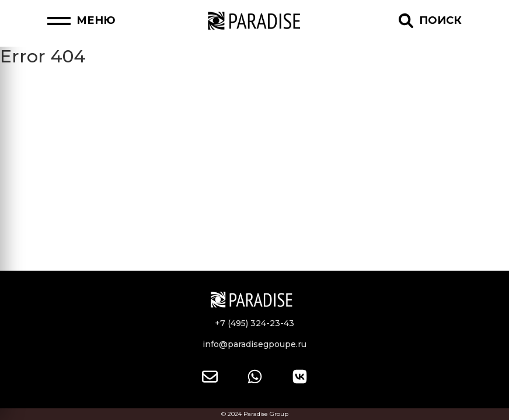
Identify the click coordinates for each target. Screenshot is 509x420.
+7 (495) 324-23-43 (254, 323)
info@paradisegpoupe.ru (254, 344)
